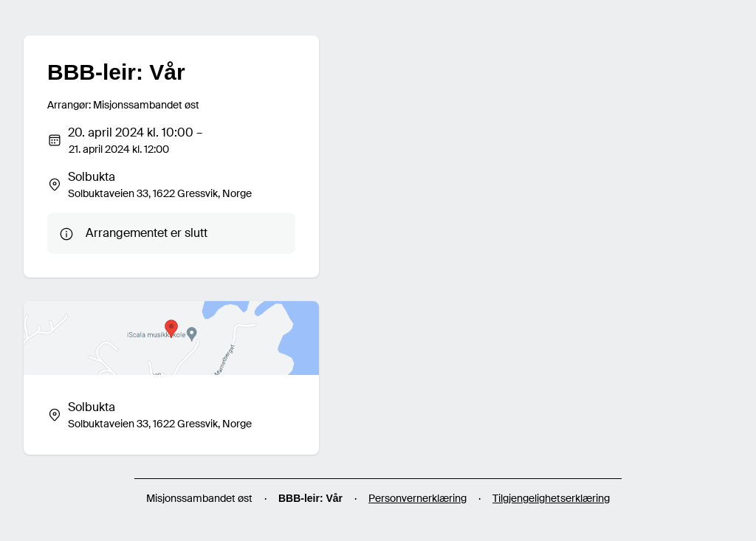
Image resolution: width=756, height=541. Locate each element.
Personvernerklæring (417, 498)
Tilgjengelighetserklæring (551, 498)
